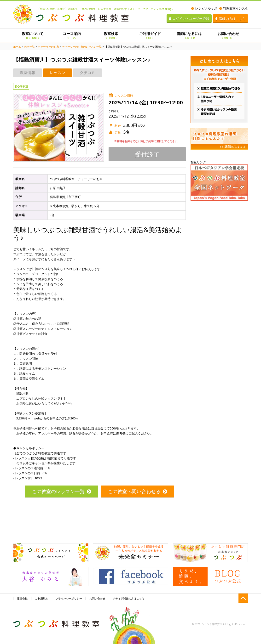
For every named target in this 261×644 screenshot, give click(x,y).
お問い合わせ (228, 35)
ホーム (17, 47)
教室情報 (28, 73)
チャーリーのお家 (48, 47)
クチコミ (87, 73)
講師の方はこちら (230, 19)
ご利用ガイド (150, 35)
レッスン (58, 73)
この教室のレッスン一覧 (61, 491)
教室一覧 (29, 47)
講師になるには (189, 35)
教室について (33, 35)
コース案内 (72, 35)
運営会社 (22, 598)
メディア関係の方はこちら (128, 598)
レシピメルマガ (204, 8)
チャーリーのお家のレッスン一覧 (82, 47)
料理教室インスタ (234, 8)
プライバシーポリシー (69, 598)
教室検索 (111, 35)
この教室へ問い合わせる (137, 491)
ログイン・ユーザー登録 (189, 19)
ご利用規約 (42, 598)
